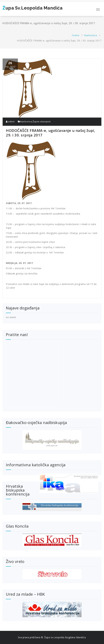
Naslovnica (90, 35)
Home (76, 35)
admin (10, 122)
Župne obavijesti (42, 122)
